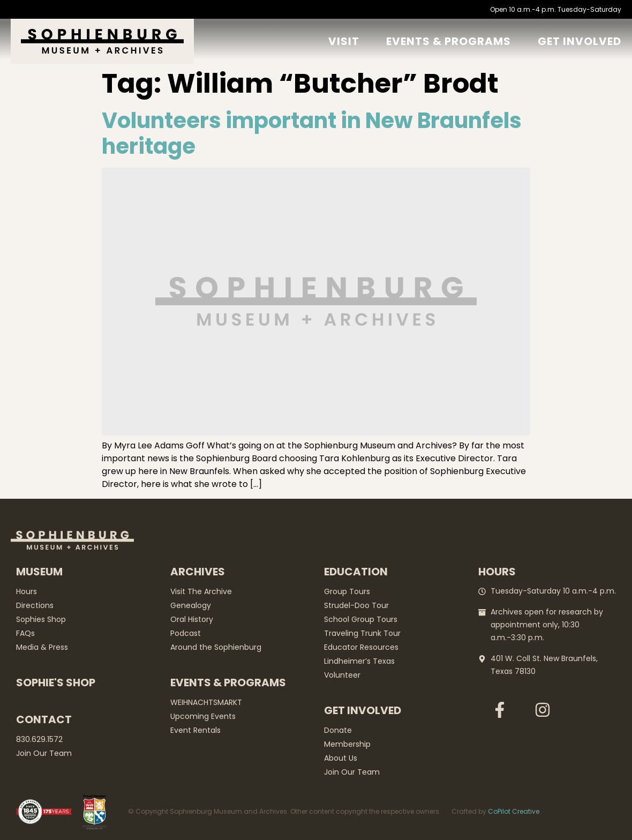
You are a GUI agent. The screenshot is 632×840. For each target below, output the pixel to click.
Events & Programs (449, 41)
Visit (344, 41)
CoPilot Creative (514, 811)
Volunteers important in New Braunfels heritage (312, 133)
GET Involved (580, 41)
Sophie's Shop (56, 682)
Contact (44, 719)
